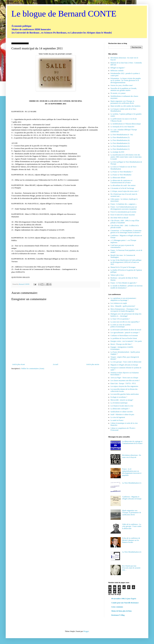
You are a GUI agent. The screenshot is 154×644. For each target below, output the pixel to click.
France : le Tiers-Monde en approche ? (124, 283)
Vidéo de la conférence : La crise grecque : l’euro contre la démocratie (132, 526)
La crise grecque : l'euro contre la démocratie (126, 362)
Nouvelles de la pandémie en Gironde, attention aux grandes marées (124, 89)
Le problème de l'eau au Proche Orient (124, 338)
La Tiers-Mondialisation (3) (120, 143)
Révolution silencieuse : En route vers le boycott (132, 456)
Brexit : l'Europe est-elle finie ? (121, 344)
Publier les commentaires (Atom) (33, 369)
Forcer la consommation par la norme (123, 212)
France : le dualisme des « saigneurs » (123, 204)
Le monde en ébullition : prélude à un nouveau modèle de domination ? (126, 287)
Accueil (55, 364)
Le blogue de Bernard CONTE (64, 14)
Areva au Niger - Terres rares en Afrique (124, 378)
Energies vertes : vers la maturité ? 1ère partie (126, 341)
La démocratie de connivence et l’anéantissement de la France (121, 181)
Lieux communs (117, 607)
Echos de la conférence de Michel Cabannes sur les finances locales (131, 540)
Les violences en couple (119, 303)
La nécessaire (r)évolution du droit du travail (126, 330)
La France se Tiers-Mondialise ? (122, 172)
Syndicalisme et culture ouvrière (122, 412)
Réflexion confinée (117, 71)
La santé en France (117, 420)
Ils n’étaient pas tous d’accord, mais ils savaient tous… (131, 568)
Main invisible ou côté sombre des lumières (125, 106)
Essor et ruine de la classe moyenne (123, 215)
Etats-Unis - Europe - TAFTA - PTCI (123, 383)
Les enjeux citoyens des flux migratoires (124, 386)
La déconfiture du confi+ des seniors (123, 185)
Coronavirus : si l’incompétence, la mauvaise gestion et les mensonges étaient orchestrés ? (126, 232)
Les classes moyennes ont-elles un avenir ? (125, 380)
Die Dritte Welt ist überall (119, 218)
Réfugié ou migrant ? (118, 68)
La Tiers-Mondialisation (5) (120, 137)
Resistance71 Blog (118, 615)
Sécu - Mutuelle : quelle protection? (123, 306)
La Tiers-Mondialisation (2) (120, 146)
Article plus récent (18, 364)
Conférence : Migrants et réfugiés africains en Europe (132, 498)
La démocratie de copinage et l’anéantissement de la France (132, 442)
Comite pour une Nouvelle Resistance (125, 603)
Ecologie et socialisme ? (119, 397)
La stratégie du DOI (117, 152)
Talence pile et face (117, 275)
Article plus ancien (93, 364)
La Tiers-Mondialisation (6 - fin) (122, 135)
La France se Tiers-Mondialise (121, 175)
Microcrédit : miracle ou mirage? (122, 400)
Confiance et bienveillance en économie (124, 336)
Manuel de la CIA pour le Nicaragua (123, 267)
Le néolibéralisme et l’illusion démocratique (126, 124)
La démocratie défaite (118, 178)
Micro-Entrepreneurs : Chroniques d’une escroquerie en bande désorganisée (124, 310)
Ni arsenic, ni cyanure (118, 93)
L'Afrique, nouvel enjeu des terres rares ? (125, 191)
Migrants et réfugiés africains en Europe (124, 365)
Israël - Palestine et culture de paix (122, 414)
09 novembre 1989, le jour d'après (124, 599)
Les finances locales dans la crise (122, 406)
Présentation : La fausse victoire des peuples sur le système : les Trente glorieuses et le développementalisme (126, 80)
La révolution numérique (119, 403)
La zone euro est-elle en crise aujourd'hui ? (125, 322)
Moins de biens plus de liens (121, 611)
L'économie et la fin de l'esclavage (122, 188)
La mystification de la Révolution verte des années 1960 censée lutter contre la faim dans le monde (126, 157)
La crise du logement (118, 417)
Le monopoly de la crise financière (122, 127)
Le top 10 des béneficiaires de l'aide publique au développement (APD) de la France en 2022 (126, 262)
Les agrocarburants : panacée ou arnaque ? (125, 333)
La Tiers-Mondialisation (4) (120, 140)
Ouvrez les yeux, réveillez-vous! (122, 85)
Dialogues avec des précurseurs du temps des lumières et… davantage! (126, 315)
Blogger (86, 631)
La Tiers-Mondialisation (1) (120, 149)
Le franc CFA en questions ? (120, 319)
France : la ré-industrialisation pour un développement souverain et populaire (124, 208)
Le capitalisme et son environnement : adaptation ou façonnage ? (124, 299)
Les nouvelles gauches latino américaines (125, 394)
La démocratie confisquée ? (120, 409)
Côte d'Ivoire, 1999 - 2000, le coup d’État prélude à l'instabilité (125, 222)
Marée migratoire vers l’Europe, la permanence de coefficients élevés (122, 102)
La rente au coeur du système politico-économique (120, 326)
